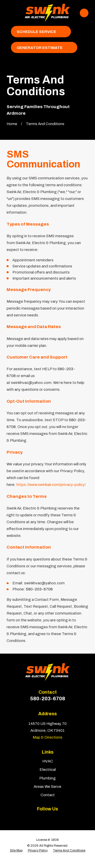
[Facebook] (32, 818)
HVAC (48, 761)
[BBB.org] (53, 818)
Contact (48, 795)
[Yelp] (42, 818)
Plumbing (48, 778)
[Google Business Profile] (63, 818)
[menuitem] (16, 851)
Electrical (48, 770)
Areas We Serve (48, 787)
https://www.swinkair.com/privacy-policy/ (51, 485)
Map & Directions (48, 737)
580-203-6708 (48, 699)
